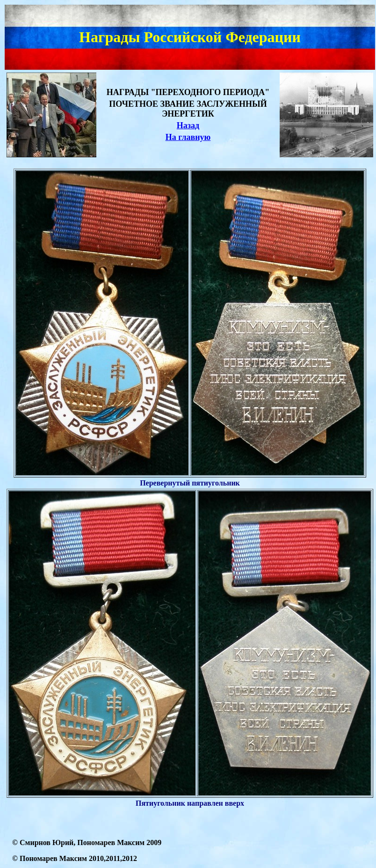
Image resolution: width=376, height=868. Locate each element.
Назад (188, 125)
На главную (188, 137)
